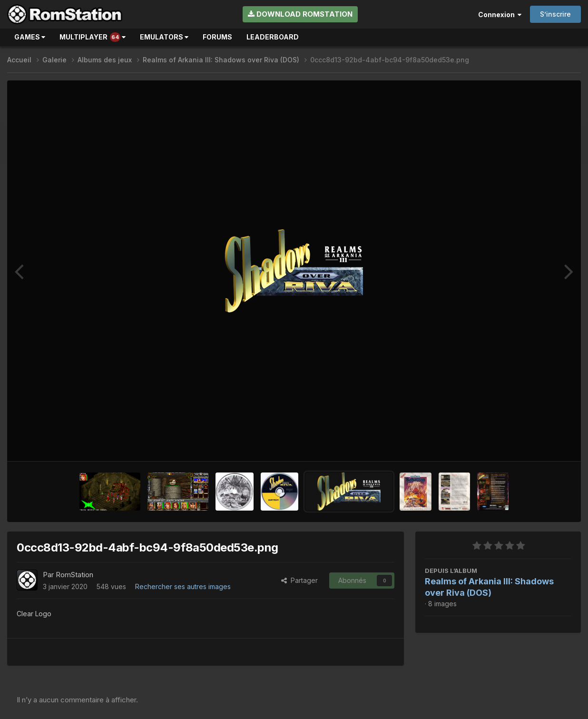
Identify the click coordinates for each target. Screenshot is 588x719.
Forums (217, 37)
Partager (299, 580)
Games (30, 37)
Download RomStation (300, 14)
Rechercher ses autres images (183, 586)
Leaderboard (273, 37)
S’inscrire (555, 14)
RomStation (74, 575)
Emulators (164, 37)
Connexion (500, 15)
